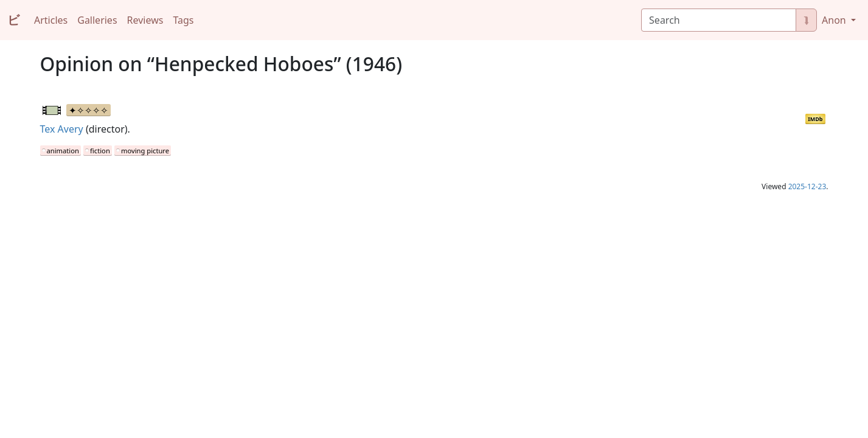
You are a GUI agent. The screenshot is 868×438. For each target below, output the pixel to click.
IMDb (815, 119)
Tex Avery (62, 129)
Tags (183, 20)
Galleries (97, 20)
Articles (51, 20)
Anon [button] (835, 20)
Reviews (145, 20)
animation (63, 151)
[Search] (719, 20)
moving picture (145, 151)
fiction (100, 151)
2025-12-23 (807, 186)
